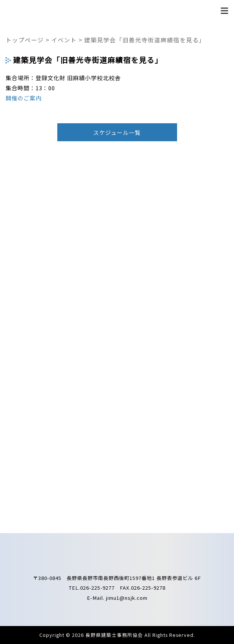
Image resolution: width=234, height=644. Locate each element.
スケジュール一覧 (117, 132)
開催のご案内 (24, 98)
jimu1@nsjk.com (127, 598)
